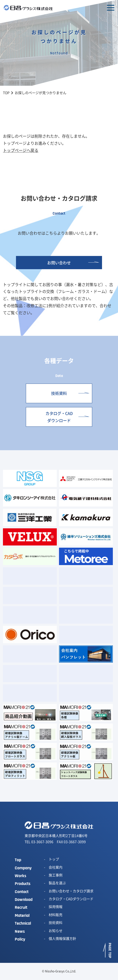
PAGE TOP (110, 950)
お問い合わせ (59, 263)
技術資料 (59, 393)
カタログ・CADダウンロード (59, 417)
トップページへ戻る (21, 150)
